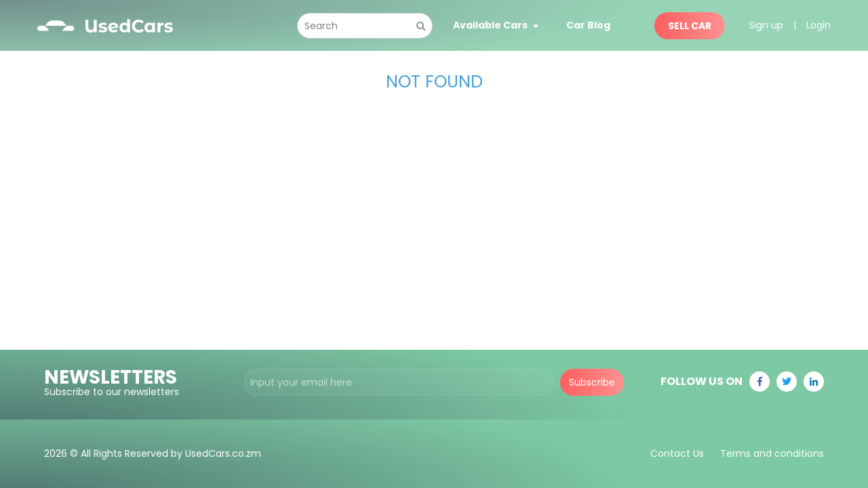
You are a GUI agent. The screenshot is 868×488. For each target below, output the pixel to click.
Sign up (766, 25)
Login (818, 25)
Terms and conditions (772, 453)
